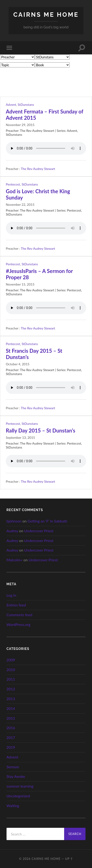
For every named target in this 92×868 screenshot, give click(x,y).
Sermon (13, 767)
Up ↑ (69, 859)
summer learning (20, 786)
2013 (11, 699)
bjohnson (14, 521)
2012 (11, 689)
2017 (11, 737)
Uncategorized (18, 796)
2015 (11, 718)
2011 (11, 679)
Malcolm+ (15, 560)
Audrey (12, 531)
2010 (11, 670)
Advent (11, 105)
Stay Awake (16, 776)
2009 (11, 660)
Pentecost (13, 184)
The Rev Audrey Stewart (38, 169)
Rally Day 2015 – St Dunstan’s (41, 431)
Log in (11, 595)
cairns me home (46, 15)
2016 (11, 728)
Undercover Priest (39, 531)
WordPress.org (18, 624)
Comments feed (19, 615)
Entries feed (16, 605)
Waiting (13, 806)
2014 (11, 708)
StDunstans (26, 105)
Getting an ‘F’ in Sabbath (48, 521)
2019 (11, 747)
